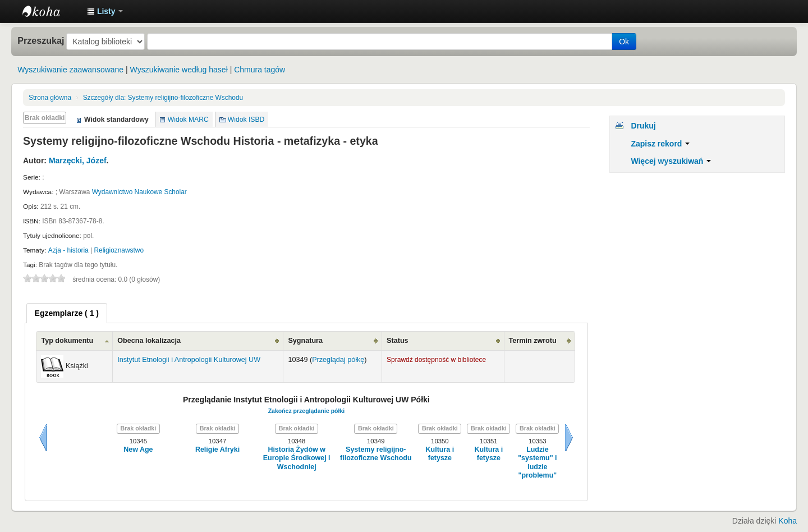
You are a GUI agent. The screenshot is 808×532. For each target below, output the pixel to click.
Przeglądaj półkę (338, 360)
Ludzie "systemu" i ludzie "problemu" (537, 462)
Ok (624, 42)
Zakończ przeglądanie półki (307, 411)
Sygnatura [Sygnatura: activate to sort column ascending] (305, 341)
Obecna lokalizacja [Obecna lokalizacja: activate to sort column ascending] (149, 341)
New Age (138, 450)
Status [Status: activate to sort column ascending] (398, 341)
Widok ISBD (246, 120)
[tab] (67, 313)
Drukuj (643, 126)
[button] (105, 11)
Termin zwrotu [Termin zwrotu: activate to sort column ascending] (533, 341)
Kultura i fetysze (440, 454)
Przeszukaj (41, 40)
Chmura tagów (260, 70)
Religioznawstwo (119, 250)
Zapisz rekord (660, 144)
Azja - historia (68, 250)
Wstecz (43, 438)
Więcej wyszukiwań (671, 161)
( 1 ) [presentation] (67, 313)
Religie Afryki (217, 450)
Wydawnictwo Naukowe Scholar (139, 192)
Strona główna (50, 98)
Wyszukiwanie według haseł (179, 70)
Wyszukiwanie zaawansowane (70, 70)
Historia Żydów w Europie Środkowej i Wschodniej (297, 458)
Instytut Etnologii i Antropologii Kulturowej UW (50, 11)
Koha (788, 521)
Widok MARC (188, 120)
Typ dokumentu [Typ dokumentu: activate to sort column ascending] (67, 341)
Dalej (569, 438)
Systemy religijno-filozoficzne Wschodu (163, 98)
